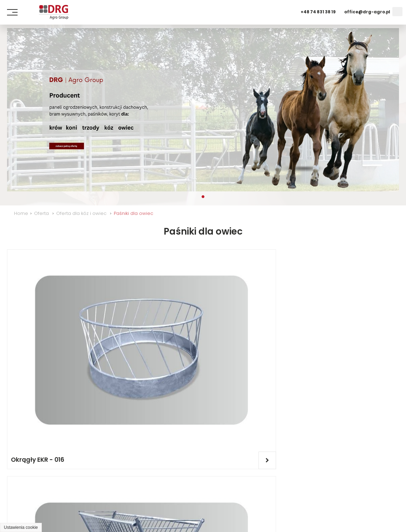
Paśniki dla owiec (133, 213)
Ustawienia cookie (21, 527)
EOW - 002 (326, 328)
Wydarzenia (98, 492)
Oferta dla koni (177, 492)
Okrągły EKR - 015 (237, 328)
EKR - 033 (125, 328)
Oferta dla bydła (230, 492)
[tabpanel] (203, 110)
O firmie (61, 492)
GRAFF (79, 517)
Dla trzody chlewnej (288, 492)
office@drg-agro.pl (367, 12)
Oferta (41, 213)
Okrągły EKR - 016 (38, 328)
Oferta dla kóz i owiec (81, 213)
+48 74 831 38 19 (318, 12)
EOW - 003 (27, 422)
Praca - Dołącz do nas (206, 505)
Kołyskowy (127, 422)
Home (21, 213)
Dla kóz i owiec (343, 492)
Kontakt (136, 492)
